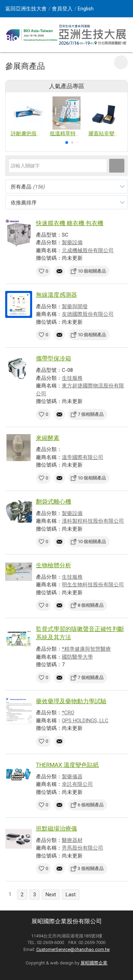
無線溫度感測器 (56, 295)
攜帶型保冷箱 (54, 358)
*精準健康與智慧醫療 (86, 649)
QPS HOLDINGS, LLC (85, 721)
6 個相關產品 (91, 805)
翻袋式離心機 (54, 502)
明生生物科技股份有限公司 (93, 585)
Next (51, 895)
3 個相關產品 (91, 868)
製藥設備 (72, 242)
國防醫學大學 (77, 657)
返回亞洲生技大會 (26, 9)
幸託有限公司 (77, 784)
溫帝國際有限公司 (83, 457)
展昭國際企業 (94, 963)
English (86, 9)
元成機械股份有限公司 (88, 250)
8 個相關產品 (91, 605)
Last (71, 895)
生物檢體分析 (54, 565)
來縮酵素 (48, 438)
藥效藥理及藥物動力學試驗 (71, 701)
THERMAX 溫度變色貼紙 (67, 765)
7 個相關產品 (91, 414)
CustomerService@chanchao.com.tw (73, 949)
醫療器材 (72, 840)
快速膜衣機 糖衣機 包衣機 (70, 223)
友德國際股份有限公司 (88, 314)
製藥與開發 (75, 306)
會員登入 (62, 9)
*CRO (68, 713)
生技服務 (72, 378)
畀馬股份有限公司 (83, 848)
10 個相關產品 (92, 271)
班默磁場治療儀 (56, 828)
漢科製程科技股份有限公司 (93, 521)
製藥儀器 (72, 777)
